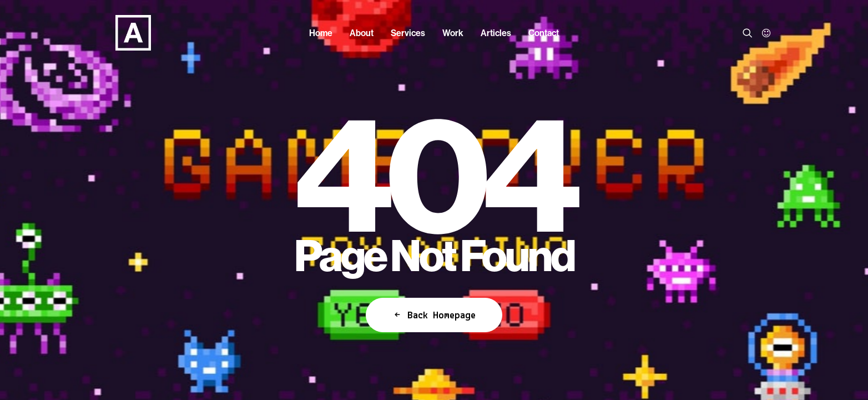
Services (408, 33)
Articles (496, 33)
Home (321, 33)
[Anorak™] (115, 33)
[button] (750, 33)
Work (453, 33)
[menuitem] (321, 33)
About (362, 33)
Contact (544, 33)
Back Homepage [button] (434, 315)
